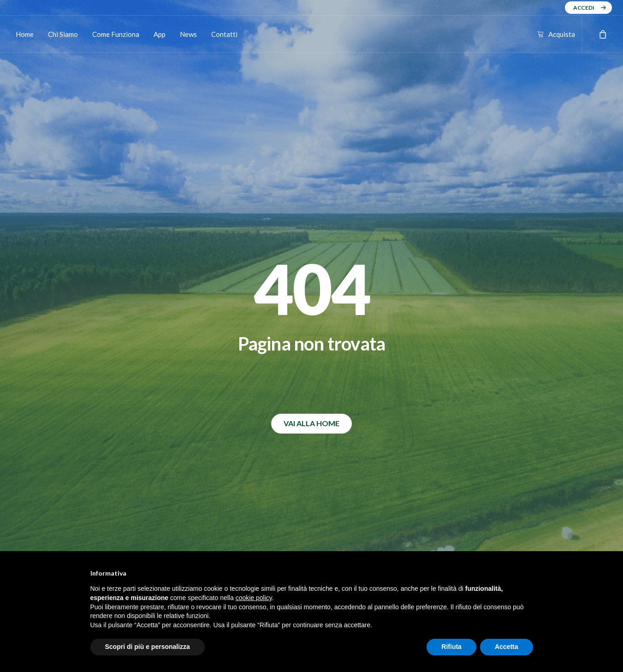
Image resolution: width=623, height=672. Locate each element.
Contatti (224, 34)
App (160, 34)
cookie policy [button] (254, 598)
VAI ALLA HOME (311, 253)
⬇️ (209, 392)
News (188, 34)
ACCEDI (584, 8)
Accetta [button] (507, 647)
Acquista (562, 34)
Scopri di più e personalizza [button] (148, 647)
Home (25, 34)
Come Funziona (116, 34)
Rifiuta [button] (451, 647)
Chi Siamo (63, 34)
